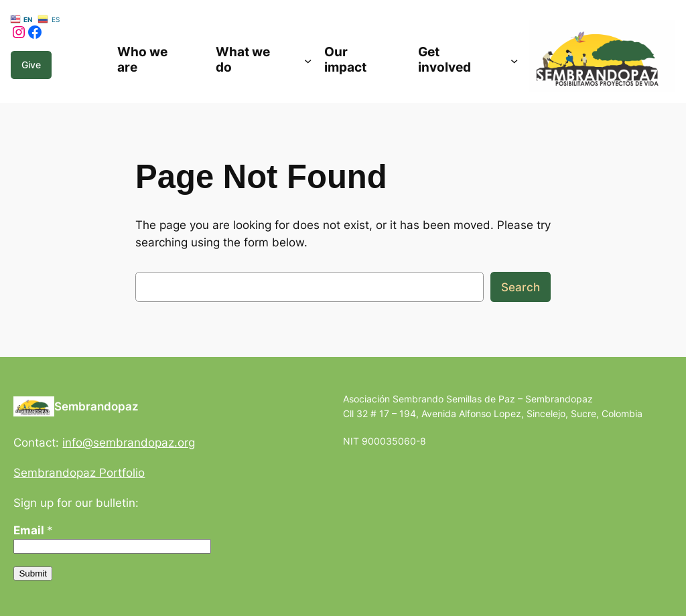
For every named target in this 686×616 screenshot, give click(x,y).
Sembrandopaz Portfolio (79, 473)
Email (33, 530)
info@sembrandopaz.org (129, 443)
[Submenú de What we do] (308, 61)
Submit (32, 573)
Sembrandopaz (96, 406)
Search (521, 287)
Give (31, 65)
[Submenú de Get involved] (514, 61)
